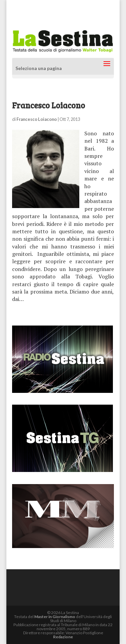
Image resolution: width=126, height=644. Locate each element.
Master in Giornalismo (55, 617)
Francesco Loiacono (37, 119)
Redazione (63, 637)
